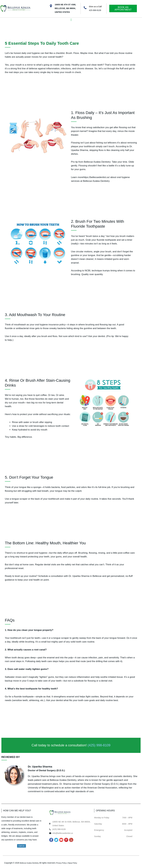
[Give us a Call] (85, 8)
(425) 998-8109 (99, 745)
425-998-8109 (95, 10)
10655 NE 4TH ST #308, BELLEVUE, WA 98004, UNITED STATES (65, 8)
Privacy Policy (61, 863)
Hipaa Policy (72, 863)
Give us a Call (95, 7)
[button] (71, 20)
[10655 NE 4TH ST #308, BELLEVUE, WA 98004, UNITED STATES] (51, 6)
